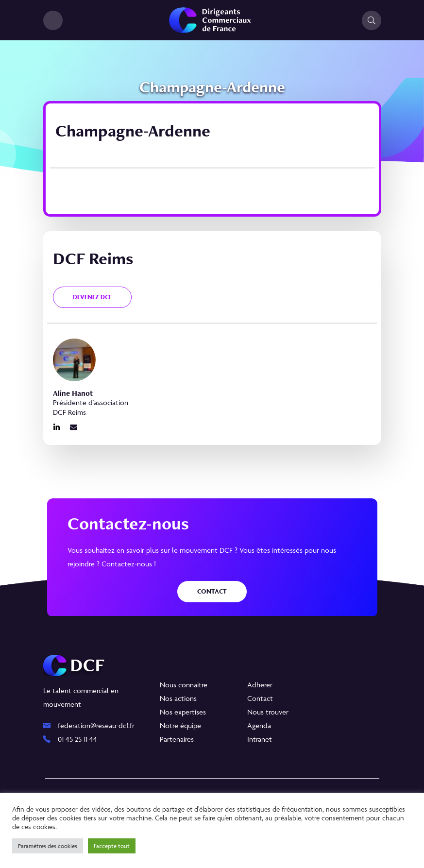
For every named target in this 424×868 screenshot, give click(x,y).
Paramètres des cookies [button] (48, 846)
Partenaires (177, 739)
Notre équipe (180, 725)
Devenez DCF (92, 297)
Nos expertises (183, 712)
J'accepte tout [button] (112, 846)
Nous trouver (268, 712)
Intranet (260, 739)
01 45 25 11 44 (77, 739)
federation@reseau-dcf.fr (96, 725)
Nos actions (178, 698)
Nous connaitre (184, 685)
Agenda (259, 725)
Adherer (260, 685)
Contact (212, 591)
